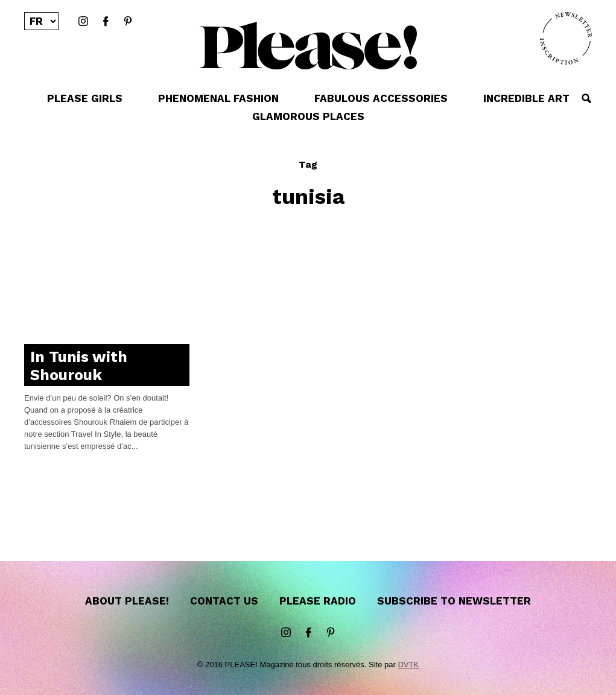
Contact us (224, 601)
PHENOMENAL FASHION (218, 98)
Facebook (106, 22)
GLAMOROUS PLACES (308, 116)
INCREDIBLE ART (526, 98)
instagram (83, 22)
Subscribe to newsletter (454, 601)
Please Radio (318, 601)
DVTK (408, 665)
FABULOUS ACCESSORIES (381, 98)
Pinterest (128, 22)
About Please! (127, 601)
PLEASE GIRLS (85, 98)
